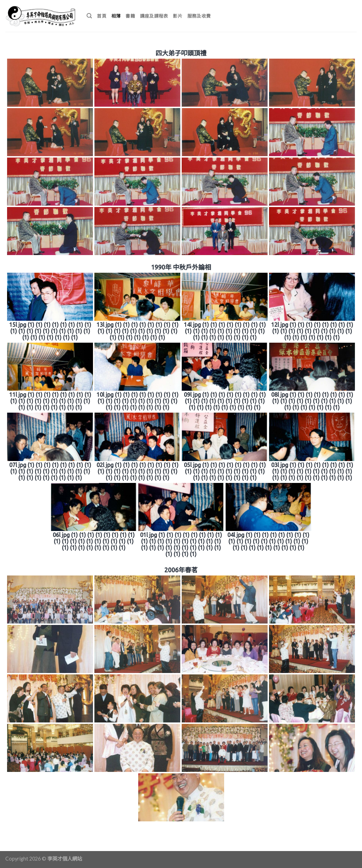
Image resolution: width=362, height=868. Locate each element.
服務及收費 (199, 16)
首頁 (102, 16)
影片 (178, 16)
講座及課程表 (154, 16)
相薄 (116, 16)
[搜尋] (89, 16)
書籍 (130, 16)
